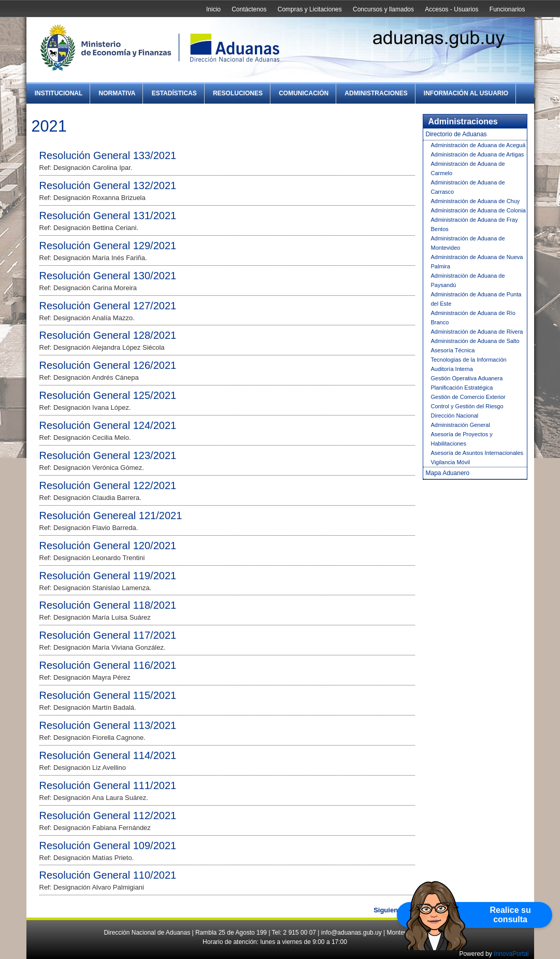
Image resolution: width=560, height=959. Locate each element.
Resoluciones (238, 93)
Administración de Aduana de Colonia (478, 210)
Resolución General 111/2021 (108, 785)
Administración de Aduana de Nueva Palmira (477, 262)
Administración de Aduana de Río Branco (473, 318)
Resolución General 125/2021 (108, 395)
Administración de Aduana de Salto (475, 341)
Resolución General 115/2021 (108, 695)
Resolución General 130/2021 (108, 276)
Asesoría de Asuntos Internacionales (477, 453)
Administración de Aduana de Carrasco (468, 187)
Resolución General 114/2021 (108, 755)
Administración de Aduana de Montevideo (468, 243)
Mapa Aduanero (448, 473)
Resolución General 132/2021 (108, 185)
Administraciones (376, 93)
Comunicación (304, 93)
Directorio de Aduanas (456, 134)
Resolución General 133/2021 (108, 155)
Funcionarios (507, 9)
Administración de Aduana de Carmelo (468, 168)
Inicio (213, 9)
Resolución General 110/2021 (108, 875)
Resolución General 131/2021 (108, 216)
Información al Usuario (466, 93)
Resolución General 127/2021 (108, 306)
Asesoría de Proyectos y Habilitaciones (462, 439)
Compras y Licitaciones (310, 9)
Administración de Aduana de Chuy (476, 201)
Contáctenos (249, 9)
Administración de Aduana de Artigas (478, 154)
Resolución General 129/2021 (108, 246)
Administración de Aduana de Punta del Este (476, 299)
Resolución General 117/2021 (108, 635)
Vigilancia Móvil (451, 462)
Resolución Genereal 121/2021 (111, 516)
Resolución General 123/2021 (108, 455)
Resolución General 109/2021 (108, 846)
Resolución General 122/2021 (108, 485)
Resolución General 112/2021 (108, 815)
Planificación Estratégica (462, 388)
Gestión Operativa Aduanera (467, 378)
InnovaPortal (511, 954)
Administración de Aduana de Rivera (477, 332)
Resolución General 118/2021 (108, 605)
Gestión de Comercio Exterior (468, 397)
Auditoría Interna (452, 369)
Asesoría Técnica (453, 350)
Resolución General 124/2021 (108, 425)
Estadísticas (174, 93)
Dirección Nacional (455, 416)
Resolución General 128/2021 (108, 335)
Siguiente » (391, 910)
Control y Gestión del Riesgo (467, 406)
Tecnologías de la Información (469, 360)
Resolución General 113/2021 (108, 725)
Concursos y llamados (383, 9)
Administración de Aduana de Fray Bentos (475, 224)
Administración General (461, 425)
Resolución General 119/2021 (108, 576)
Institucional (59, 93)
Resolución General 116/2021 (108, 665)
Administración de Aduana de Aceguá (478, 145)
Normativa (117, 93)
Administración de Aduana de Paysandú (468, 280)
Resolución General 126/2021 (108, 365)
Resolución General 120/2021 (108, 546)
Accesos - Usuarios (451, 9)
